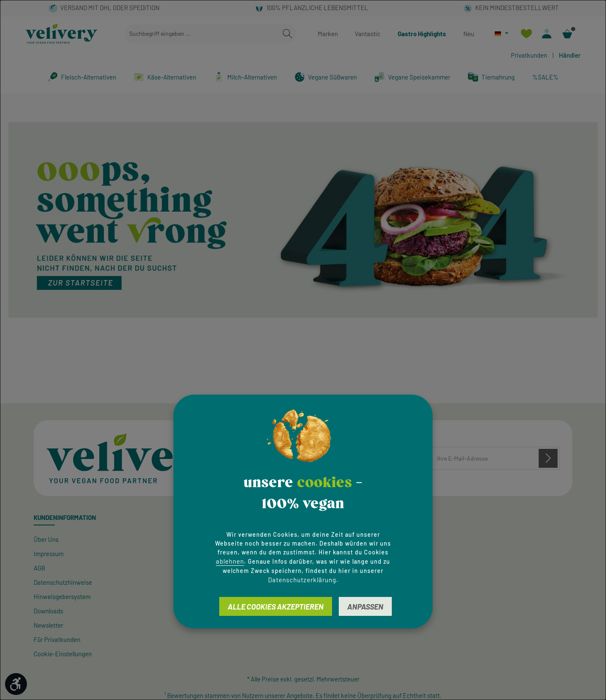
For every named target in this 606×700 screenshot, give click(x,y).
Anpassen (365, 607)
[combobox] (202, 34)
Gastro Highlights (422, 34)
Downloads (48, 611)
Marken (328, 34)
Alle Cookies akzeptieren (276, 607)
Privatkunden (529, 55)
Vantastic (368, 34)
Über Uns (46, 539)
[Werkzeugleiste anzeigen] (16, 684)
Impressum (49, 554)
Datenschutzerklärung (302, 580)
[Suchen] (287, 34)
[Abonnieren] (548, 458)
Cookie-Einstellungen (63, 654)
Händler (570, 55)
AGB (39, 568)
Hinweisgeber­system (62, 597)
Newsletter (48, 625)
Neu (469, 34)
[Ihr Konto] (547, 34)
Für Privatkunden (57, 639)
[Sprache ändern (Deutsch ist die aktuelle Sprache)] (501, 33)
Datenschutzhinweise (63, 582)
